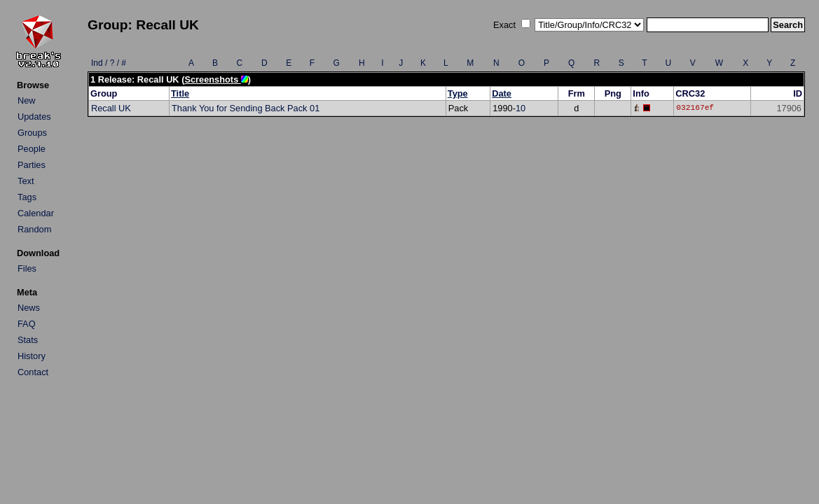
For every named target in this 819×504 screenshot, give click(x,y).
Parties (32, 165)
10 (521, 108)
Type (458, 93)
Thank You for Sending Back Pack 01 (246, 108)
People (32, 149)
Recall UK (111, 108)
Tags (27, 197)
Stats (28, 340)
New (27, 100)
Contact (33, 372)
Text (26, 181)
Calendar (36, 213)
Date (502, 93)
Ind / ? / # (109, 63)
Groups (32, 133)
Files (27, 268)
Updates (34, 117)
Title (180, 93)
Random (34, 229)
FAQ (27, 324)
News (29, 308)
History (32, 356)
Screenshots (216, 79)
